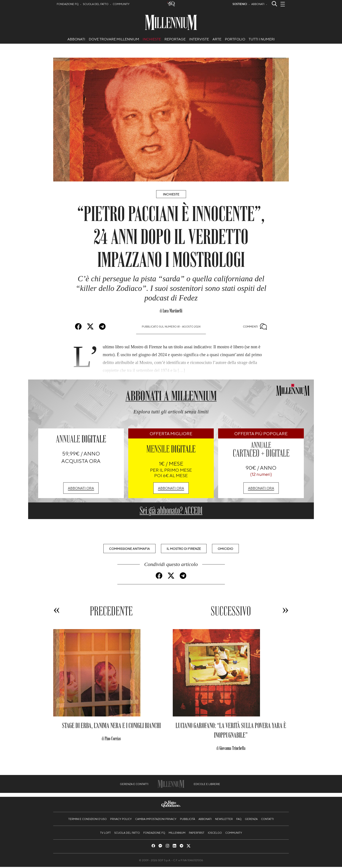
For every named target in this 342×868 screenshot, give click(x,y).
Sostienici (240, 4)
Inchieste (152, 39)
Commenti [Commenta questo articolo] (255, 327)
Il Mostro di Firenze (184, 549)
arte (217, 39)
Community (121, 4)
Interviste (199, 39)
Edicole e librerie (207, 785)
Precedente (111, 612)
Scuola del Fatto (96, 4)
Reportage (175, 39)
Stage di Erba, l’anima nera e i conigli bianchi (111, 727)
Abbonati (258, 4)
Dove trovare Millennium (114, 39)
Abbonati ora (81, 488)
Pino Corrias (113, 740)
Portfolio (235, 39)
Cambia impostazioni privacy (156, 820)
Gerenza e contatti (134, 785)
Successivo (231, 612)
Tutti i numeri (262, 39)
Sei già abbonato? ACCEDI (171, 511)
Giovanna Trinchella (232, 749)
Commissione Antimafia (129, 549)
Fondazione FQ (68, 4)
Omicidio (225, 549)
